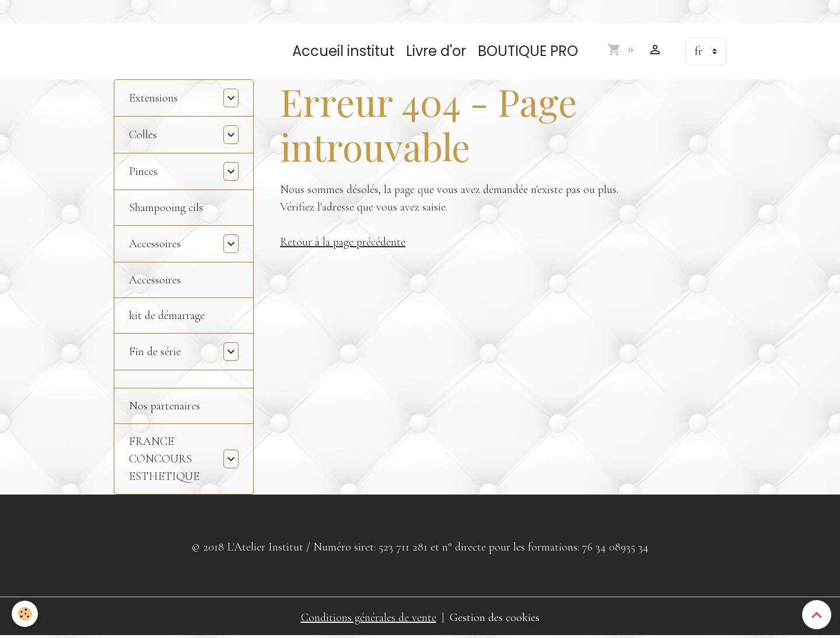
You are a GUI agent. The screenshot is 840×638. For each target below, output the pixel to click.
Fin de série (155, 352)
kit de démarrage (167, 316)
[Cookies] (25, 614)
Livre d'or (436, 51)
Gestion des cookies (495, 618)
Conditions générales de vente (369, 618)
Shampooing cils (166, 208)
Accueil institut (343, 51)
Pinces (143, 171)
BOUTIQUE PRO (528, 51)
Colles (143, 135)
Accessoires (155, 244)
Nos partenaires (164, 406)
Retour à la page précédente (343, 242)
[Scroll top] (817, 615)
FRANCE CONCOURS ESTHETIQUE (164, 459)
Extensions (153, 98)
